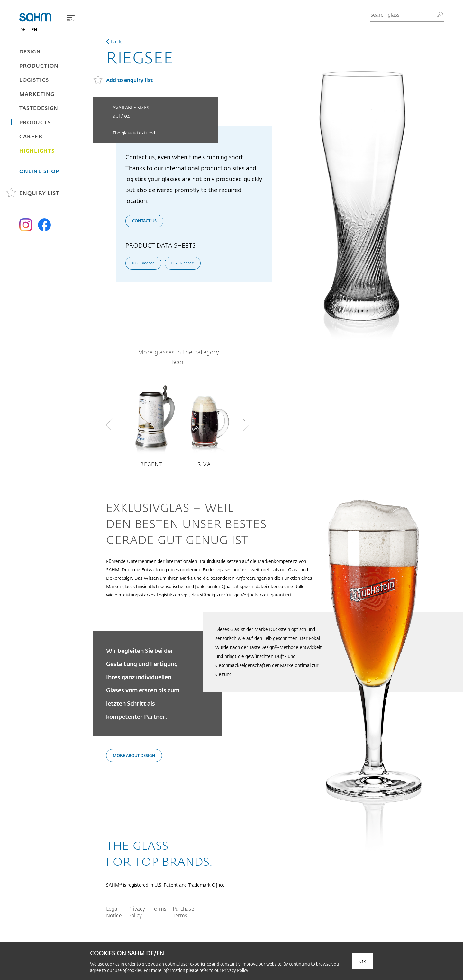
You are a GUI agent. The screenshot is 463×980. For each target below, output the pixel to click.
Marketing (37, 94)
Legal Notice (114, 912)
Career (31, 136)
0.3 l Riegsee (143, 263)
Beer (178, 362)
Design (30, 51)
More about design (134, 755)
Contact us (144, 221)
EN (34, 29)
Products (35, 122)
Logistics (34, 80)
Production (39, 65)
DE (22, 29)
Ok (363, 961)
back (116, 41)
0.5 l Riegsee (183, 263)
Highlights (37, 150)
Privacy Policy (137, 912)
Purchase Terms (183, 912)
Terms (159, 908)
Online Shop (39, 171)
